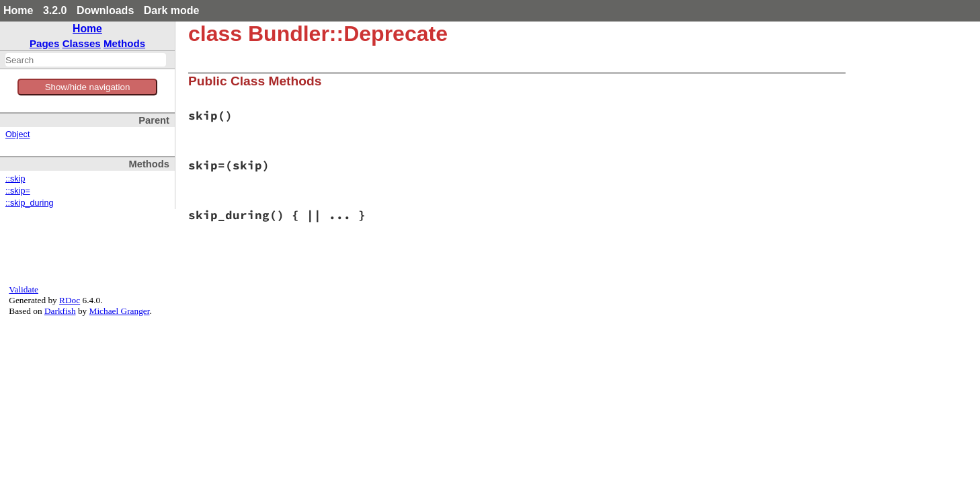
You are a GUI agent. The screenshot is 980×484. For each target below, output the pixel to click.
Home (18, 10)
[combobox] (86, 60)
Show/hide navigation (88, 87)
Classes (82, 43)
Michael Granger (120, 311)
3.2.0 (55, 10)
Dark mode (172, 10)
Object (17, 134)
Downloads (105, 10)
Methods (124, 43)
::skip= (18, 191)
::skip (15, 179)
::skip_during (29, 203)
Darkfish (60, 311)
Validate (24, 289)
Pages (45, 43)
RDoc (70, 300)
